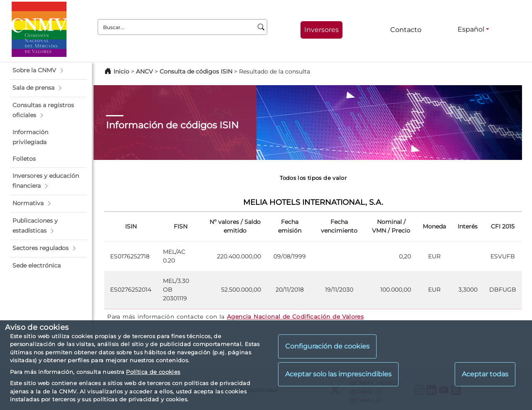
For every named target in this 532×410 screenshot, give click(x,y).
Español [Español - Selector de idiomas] (471, 29)
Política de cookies (153, 372)
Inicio (121, 71)
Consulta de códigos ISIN (196, 71)
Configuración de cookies (327, 346)
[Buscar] (261, 27)
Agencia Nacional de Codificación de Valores (295, 317)
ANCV (144, 71)
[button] (48, 71)
